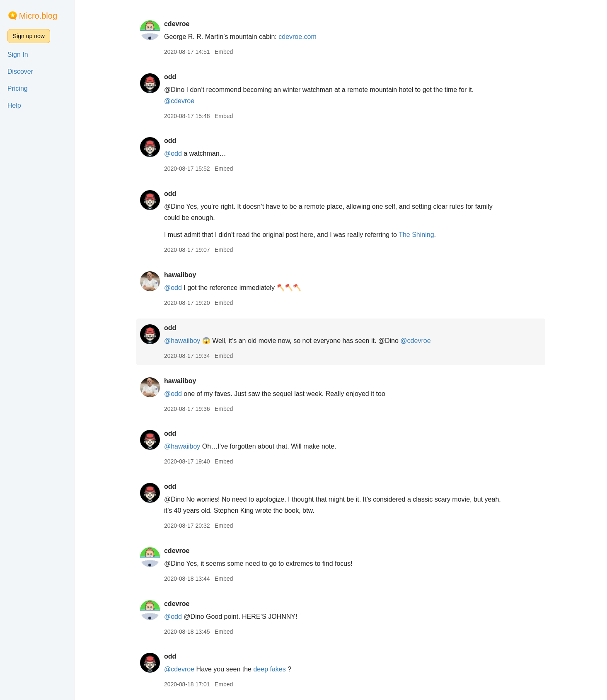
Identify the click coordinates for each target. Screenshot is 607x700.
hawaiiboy (180, 275)
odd (170, 77)
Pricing (18, 88)
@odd (173, 153)
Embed (224, 52)
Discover (20, 71)
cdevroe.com (297, 37)
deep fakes (269, 669)
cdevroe (177, 24)
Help (14, 105)
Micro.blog (38, 16)
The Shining (416, 235)
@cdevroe (179, 101)
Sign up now (29, 36)
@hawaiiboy (182, 341)
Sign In (18, 54)
